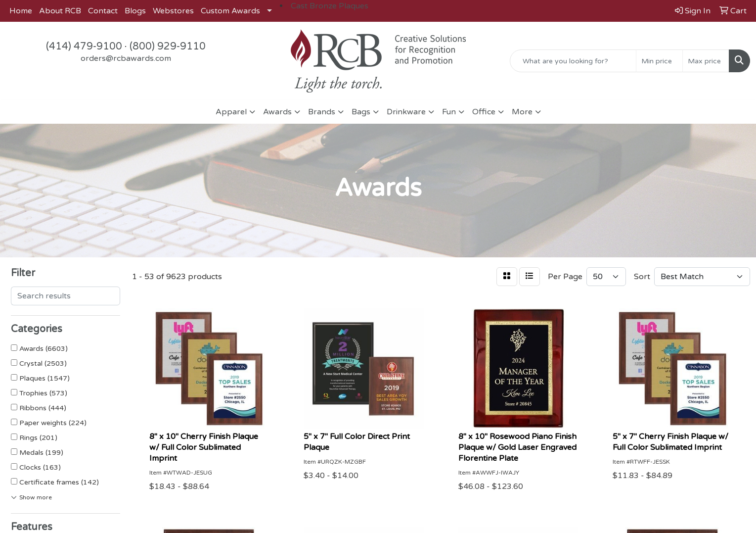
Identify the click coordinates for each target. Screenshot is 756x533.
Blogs (135, 11)
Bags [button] (361, 112)
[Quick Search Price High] (706, 61)
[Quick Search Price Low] (659, 61)
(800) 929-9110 (168, 47)
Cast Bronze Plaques (330, 6)
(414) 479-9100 (84, 47)
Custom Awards (230, 11)
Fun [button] (449, 112)
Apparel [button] (231, 112)
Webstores (173, 11)
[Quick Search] (573, 61)
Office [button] (484, 112)
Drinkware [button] (406, 112)
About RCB (60, 11)
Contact (103, 11)
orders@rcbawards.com (126, 58)
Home (21, 11)
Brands (322, 112)
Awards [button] (277, 112)
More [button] (522, 112)
